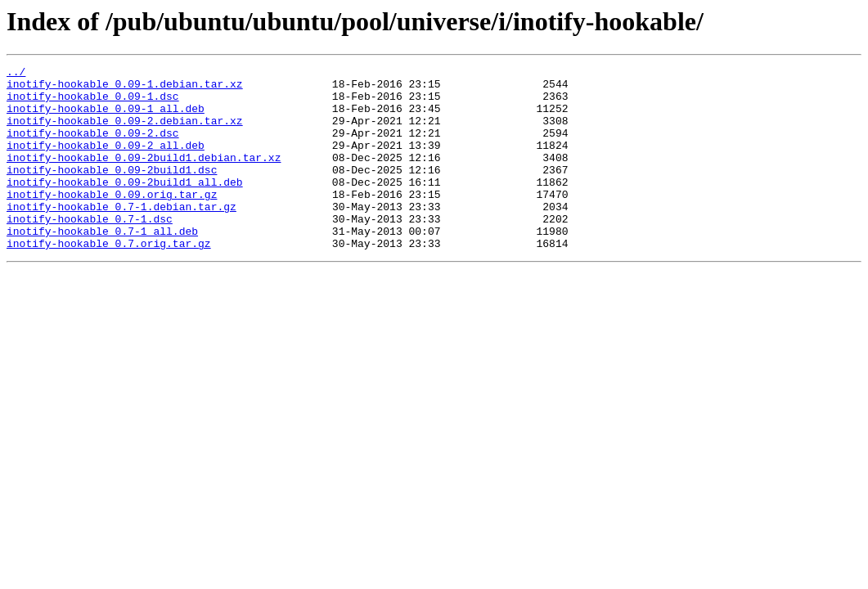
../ (16, 74)
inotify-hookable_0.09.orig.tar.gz (112, 221)
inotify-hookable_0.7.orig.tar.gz (109, 280)
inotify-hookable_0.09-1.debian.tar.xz (125, 88)
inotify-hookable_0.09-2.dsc (93, 147)
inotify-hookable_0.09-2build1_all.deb (125, 206)
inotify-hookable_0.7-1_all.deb (102, 265)
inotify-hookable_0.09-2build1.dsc (112, 191)
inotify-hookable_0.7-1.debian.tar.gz (121, 236)
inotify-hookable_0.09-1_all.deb (106, 118)
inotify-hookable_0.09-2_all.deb (106, 162)
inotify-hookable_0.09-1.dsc (93, 103)
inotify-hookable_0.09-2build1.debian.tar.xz (144, 177)
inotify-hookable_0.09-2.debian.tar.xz (125, 133)
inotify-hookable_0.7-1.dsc (90, 250)
